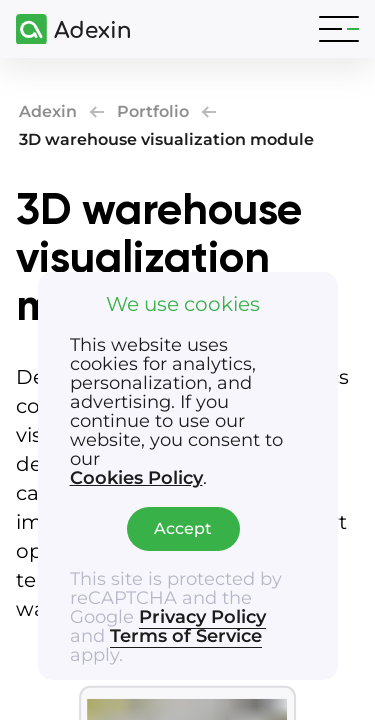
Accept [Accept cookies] (183, 528)
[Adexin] (65, 29)
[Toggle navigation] (339, 29)
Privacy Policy (202, 617)
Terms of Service (186, 636)
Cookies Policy (136, 478)
